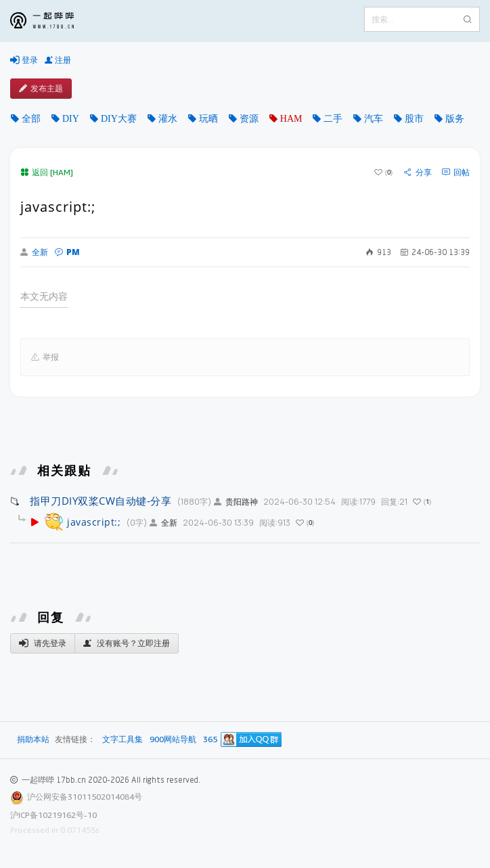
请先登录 (43, 643)
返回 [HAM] (47, 172)
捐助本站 (33, 739)
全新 (34, 252)
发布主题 (41, 89)
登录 (24, 60)
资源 (249, 118)
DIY (71, 118)
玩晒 (208, 118)
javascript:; (94, 522)
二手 (333, 118)
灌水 (168, 118)
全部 (31, 118)
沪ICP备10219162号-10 (53, 815)
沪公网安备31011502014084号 (85, 797)
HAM (291, 118)
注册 (58, 60)
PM (67, 252)
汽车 (374, 118)
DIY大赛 (119, 118)
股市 (414, 118)
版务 (455, 118)
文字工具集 (122, 740)
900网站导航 (173, 740)
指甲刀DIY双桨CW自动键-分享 (101, 501)
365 (210, 740)
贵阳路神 (236, 502)
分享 (418, 173)
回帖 (456, 173)
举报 (45, 357)
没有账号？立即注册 (127, 643)
